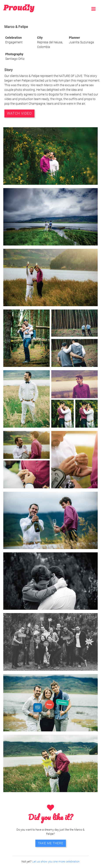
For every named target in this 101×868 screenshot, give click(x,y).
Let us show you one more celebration (56, 862)
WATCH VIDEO (19, 113)
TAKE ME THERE (51, 843)
